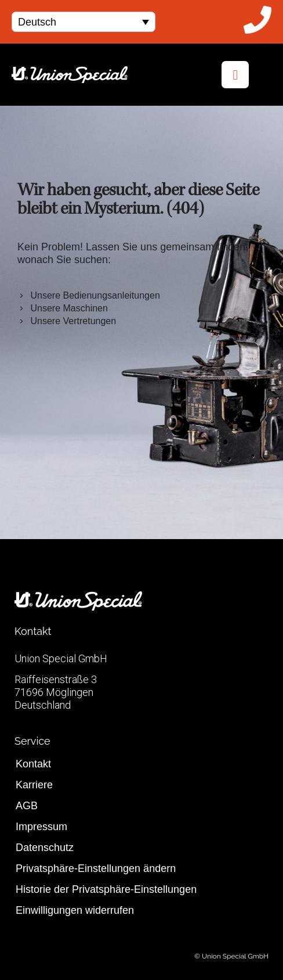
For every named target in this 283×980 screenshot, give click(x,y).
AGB (27, 806)
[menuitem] (84, 22)
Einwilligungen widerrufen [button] (75, 910)
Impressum (41, 827)
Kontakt (33, 764)
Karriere (34, 785)
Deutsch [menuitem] (37, 22)
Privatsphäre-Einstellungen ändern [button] (96, 868)
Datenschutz (45, 848)
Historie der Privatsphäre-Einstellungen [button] (106, 889)
